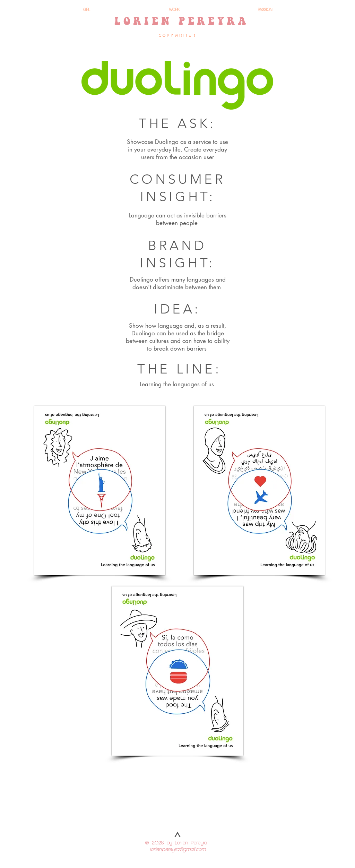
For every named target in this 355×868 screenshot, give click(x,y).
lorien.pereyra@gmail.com (178, 849)
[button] (100, 491)
